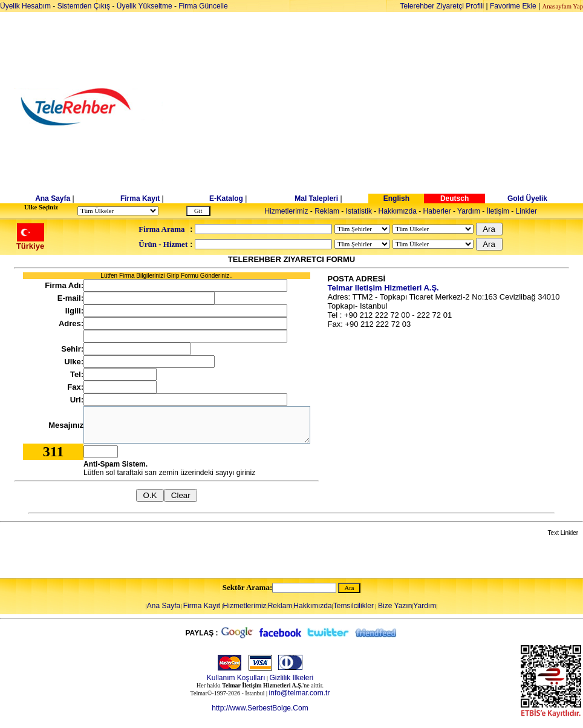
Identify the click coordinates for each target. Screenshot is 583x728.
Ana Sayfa (53, 198)
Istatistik (359, 211)
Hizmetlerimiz (287, 211)
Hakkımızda (398, 211)
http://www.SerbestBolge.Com (260, 708)
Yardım (469, 211)
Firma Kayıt (140, 198)
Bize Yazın (395, 606)
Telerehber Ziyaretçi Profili (442, 6)
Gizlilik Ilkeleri (292, 678)
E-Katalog (226, 198)
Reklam (327, 211)
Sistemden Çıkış (84, 6)
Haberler (437, 211)
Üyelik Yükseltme (145, 6)
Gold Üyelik (527, 198)
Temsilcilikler (353, 606)
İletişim (498, 211)
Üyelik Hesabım (25, 6)
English (396, 198)
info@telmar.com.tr (300, 693)
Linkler (526, 211)
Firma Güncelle (203, 6)
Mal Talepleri (316, 198)
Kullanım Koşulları (236, 678)
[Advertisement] (385, 107)
